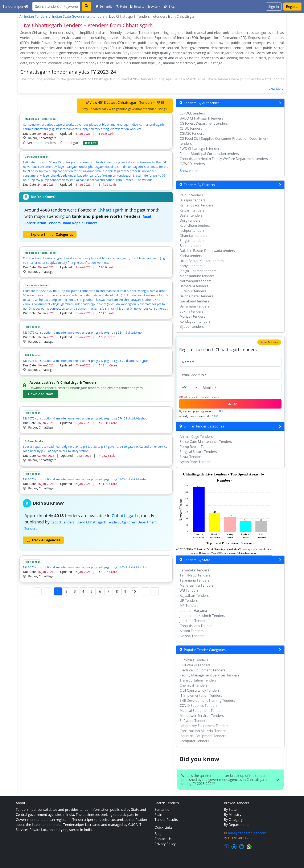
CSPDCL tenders (192, 113)
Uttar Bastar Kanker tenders (202, 261)
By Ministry (233, 815)
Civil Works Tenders (195, 665)
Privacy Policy (165, 844)
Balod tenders (190, 246)
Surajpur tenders (193, 291)
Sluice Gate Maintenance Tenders (206, 442)
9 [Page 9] (125, 591)
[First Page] (38, 591)
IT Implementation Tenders (201, 695)
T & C (220, 411)
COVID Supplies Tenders (198, 706)
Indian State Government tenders (78, 16)
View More (276, 89)
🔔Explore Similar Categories (50, 234)
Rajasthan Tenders (194, 595)
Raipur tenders (191, 195)
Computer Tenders (194, 741)
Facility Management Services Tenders (209, 675)
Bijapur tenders (192, 326)
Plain (121, 6)
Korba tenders (191, 256)
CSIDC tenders (191, 128)
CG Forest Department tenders (204, 123)
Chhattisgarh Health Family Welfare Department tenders (224, 159)
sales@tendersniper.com (247, 833)
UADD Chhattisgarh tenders (201, 118)
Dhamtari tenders (193, 236)
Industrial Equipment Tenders (203, 736)
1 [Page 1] (58, 591)
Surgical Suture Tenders (198, 452)
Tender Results (166, 820)
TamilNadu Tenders (195, 575)
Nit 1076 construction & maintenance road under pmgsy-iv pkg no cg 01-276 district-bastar (85, 479)
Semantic (104, 6)
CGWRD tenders (192, 164)
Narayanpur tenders (195, 281)
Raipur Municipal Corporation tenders (209, 154)
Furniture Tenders (194, 660)
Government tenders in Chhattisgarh (60, 143)
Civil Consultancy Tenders (200, 690)
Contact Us (163, 839)
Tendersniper (15, 7)
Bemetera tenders (194, 286)
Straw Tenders (191, 457)
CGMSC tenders (192, 133)
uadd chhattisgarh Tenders (98, 522)
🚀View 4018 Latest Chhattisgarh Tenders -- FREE (125, 106)
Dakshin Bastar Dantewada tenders (207, 251)
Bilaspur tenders (192, 200)
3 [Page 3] (75, 591)
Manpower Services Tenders (202, 716)
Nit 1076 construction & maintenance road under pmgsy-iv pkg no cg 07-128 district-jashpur (86, 418)
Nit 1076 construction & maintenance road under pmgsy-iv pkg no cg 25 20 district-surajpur (85, 361)
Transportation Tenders (198, 680)
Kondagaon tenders (195, 321)
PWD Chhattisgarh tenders (200, 149)
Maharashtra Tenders (196, 585)
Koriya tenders (191, 266)
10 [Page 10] (134, 591)
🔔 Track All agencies (43, 540)
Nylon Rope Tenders (195, 462)
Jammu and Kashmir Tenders (202, 616)
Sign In (274, 7)
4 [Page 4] (83, 591)
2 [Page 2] (66, 591)
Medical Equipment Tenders (201, 711)
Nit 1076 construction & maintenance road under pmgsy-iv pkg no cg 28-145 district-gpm (84, 332)
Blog (169, 6)
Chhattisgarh (111, 210)
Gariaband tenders (194, 301)
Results (137, 6)
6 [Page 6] (100, 591)
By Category (233, 820)
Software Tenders (193, 721)
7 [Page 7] (108, 591)
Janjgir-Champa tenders (198, 271)
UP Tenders (189, 600)
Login (214, 416)
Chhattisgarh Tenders (196, 626)
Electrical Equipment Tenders (202, 670)
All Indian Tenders (33, 16)
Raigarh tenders (192, 210)
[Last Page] (155, 591)
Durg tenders (190, 220)
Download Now (40, 394)
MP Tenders (189, 606)
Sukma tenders (191, 311)
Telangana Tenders (194, 580)
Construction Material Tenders (203, 731)
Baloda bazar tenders (196, 296)
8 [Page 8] (117, 591)
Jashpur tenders (192, 230)
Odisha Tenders (192, 636)
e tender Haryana (193, 611)
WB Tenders (189, 590)
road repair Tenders (80, 223)
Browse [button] (153, 6)
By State (230, 809)
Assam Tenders (192, 631)
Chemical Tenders (194, 685)
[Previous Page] (47, 591)
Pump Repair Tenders (196, 447)
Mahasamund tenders (197, 276)
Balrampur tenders (194, 306)
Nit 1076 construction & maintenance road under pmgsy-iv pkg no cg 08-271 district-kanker (85, 567)
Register (292, 7)
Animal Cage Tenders (196, 437)
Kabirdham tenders (195, 225)
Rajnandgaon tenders (196, 205)
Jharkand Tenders (193, 621)
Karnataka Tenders (194, 570)
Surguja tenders (192, 241)
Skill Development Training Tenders (207, 700)
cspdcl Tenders (63, 522)
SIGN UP (230, 404)
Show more (189, 171)
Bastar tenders (191, 215)
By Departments (237, 825)
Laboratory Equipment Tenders (204, 726)
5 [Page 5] (92, 591)
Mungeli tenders (192, 316)
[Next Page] (145, 591)
